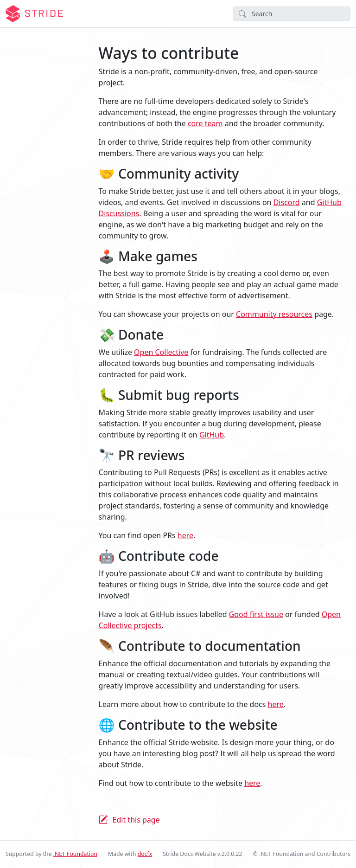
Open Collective (161, 352)
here (185, 535)
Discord (287, 202)
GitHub (212, 435)
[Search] (292, 14)
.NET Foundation (75, 854)
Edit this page (136, 820)
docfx (145, 854)
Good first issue (256, 614)
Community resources (274, 314)
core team (205, 123)
